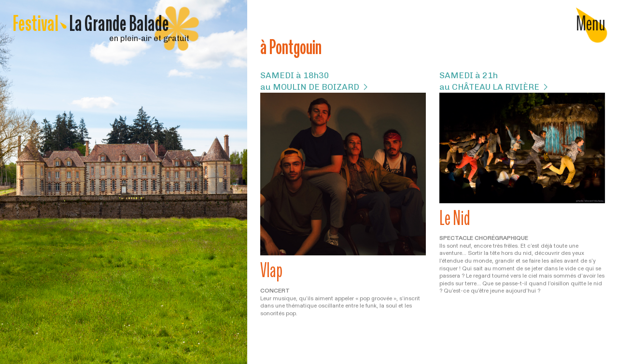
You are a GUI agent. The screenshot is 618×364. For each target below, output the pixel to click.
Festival (91, 23)
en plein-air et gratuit (101, 38)
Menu (591, 23)
